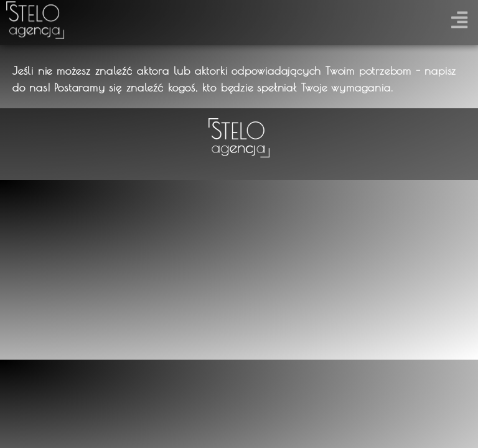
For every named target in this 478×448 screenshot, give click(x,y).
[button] (459, 17)
